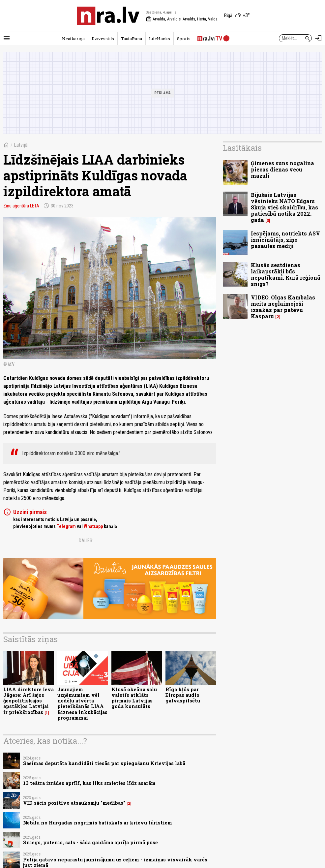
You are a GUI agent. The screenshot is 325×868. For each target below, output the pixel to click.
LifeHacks (160, 39)
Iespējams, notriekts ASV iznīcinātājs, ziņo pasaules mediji (285, 240)
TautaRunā (132, 39)
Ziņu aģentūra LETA (21, 206)
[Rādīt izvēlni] (7, 38)
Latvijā (21, 145)
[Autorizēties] (318, 38)
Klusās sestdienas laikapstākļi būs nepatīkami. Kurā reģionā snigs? (286, 275)
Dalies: (86, 541)
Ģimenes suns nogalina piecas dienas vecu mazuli (282, 169)
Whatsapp (93, 526)
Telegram (66, 526)
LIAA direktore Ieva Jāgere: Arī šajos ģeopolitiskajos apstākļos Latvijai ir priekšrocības (29, 701)
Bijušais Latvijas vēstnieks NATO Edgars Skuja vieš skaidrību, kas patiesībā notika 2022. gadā (284, 207)
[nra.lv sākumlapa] (108, 16)
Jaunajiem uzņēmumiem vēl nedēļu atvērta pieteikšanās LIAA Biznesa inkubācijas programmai (82, 704)
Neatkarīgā (73, 39)
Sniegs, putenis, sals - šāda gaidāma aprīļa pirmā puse (90, 842)
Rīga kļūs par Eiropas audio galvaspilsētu (183, 695)
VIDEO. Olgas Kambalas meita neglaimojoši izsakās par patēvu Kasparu (283, 307)
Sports (184, 39)
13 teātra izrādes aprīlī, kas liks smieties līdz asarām (89, 783)
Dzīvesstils (103, 39)
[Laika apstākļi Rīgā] (237, 16)
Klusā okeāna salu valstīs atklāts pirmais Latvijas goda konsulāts (134, 698)
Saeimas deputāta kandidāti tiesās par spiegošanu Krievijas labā (104, 763)
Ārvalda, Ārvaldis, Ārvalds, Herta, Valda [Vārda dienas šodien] (182, 19)
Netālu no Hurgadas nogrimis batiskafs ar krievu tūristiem (98, 823)
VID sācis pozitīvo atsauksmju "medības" (74, 803)
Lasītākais (242, 148)
